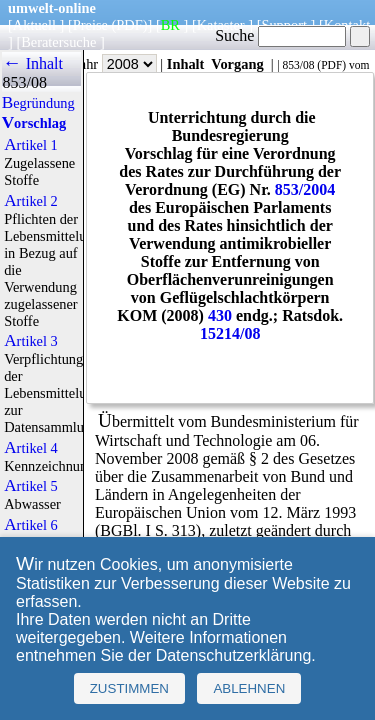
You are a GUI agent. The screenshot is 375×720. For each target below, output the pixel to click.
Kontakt (347, 25)
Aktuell (34, 25)
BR (170, 25)
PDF (331, 65)
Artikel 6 (31, 525)
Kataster (221, 25)
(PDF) (130, 25)
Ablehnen (249, 688)
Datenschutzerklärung (234, 655)
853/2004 (305, 189)
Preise (90, 25)
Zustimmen (129, 688)
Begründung (38, 103)
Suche (280, 35)
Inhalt (186, 64)
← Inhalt (32, 63)
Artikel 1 (31, 145)
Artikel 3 (31, 341)
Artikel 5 (31, 486)
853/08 (298, 65)
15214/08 (230, 333)
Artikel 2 (31, 201)
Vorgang (237, 64)
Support (284, 25)
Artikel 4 (31, 448)
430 (220, 315)
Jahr (115, 64)
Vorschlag (34, 123)
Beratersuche (58, 42)
